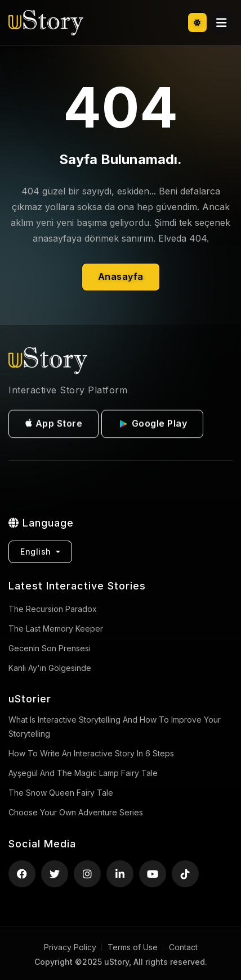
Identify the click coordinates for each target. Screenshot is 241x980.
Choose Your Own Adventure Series (76, 812)
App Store (53, 425)
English (37, 552)
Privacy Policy (70, 947)
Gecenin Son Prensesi (50, 648)
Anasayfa (121, 276)
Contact (183, 947)
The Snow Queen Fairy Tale (61, 793)
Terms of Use (133, 947)
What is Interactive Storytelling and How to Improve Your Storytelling (115, 727)
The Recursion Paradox (53, 609)
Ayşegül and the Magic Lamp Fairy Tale (83, 773)
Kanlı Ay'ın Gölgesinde (50, 668)
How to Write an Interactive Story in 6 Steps (91, 753)
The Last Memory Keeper (56, 629)
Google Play (152, 426)
